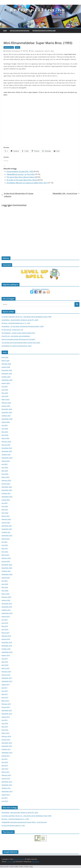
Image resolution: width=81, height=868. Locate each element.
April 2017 (5, 697)
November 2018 (7, 646)
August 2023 (6, 461)
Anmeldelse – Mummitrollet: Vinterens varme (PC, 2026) (20, 320)
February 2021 (6, 558)
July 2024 (5, 425)
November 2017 (7, 678)
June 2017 (5, 691)
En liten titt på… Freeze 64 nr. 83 (12, 330)
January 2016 (6, 740)
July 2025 (5, 386)
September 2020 (7, 574)
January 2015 (6, 778)
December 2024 (7, 409)
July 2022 (5, 503)
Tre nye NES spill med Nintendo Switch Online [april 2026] (21, 343)
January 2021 (6, 561)
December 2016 (7, 710)
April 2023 (5, 474)
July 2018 (5, 659)
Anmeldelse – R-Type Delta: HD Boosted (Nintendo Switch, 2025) (23, 326)
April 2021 (5, 552)
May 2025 (5, 393)
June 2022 (5, 506)
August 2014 (6, 795)
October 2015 (6, 749)
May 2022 (5, 510)
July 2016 (5, 720)
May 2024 (5, 432)
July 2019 (5, 620)
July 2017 (5, 688)
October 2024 (6, 416)
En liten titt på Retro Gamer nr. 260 (13, 825)
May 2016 (5, 727)
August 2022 (6, 500)
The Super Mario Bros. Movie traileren (21, 177)
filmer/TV (47, 51)
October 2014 (6, 788)
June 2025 (5, 390)
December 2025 (7, 370)
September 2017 (7, 681)
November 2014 (7, 785)
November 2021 (7, 529)
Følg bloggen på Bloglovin (40, 289)
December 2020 (7, 565)
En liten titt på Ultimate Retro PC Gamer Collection (18, 195)
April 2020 (5, 591)
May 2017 (5, 694)
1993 (32, 51)
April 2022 (5, 513)
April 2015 (5, 769)
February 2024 (6, 442)
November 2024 (7, 412)
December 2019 (7, 603)
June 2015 (5, 762)
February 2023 (6, 480)
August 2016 (6, 717)
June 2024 (5, 429)
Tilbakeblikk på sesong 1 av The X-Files (21, 174)
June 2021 (5, 545)
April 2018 (5, 665)
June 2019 (5, 623)
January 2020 (6, 600)
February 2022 (6, 519)
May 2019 (5, 626)
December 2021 (7, 526)
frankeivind (17, 51)
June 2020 (5, 584)
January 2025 (6, 406)
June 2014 (5, 801)
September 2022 (7, 497)
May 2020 (5, 587)
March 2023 (5, 477)
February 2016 (6, 736)
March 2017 (5, 701)
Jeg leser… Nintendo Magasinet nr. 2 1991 (15, 819)
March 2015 (5, 772)
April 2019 (5, 629)
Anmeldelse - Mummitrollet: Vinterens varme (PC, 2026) (20, 812)
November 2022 (7, 490)
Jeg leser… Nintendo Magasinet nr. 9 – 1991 (16, 323)
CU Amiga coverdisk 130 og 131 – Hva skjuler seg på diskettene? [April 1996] (27, 317)
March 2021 (5, 555)
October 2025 (6, 377)
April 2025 (5, 396)
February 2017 (6, 704)
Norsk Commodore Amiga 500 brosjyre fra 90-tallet (18, 339)
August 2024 (6, 422)
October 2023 (6, 454)
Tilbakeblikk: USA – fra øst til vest (66, 193)
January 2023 (6, 484)
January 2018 (6, 675)
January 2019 (6, 639)
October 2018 (6, 649)
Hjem (5, 31)
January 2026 (6, 367)
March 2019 (5, 633)
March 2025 (5, 399)
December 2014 (7, 782)
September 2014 (7, 791)
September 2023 (7, 458)
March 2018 (5, 668)
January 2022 (6, 522)
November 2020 (7, 568)
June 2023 (5, 467)
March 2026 (5, 361)
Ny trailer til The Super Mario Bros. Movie (22, 180)
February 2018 (6, 672)
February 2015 (6, 775)
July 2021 (5, 542)
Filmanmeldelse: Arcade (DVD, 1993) (20, 171)
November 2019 (7, 607)
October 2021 (6, 532)
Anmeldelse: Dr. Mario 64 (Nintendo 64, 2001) (17, 346)
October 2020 (6, 571)
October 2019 (6, 610)
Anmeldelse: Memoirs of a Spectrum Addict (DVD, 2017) (27, 183)
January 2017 (6, 707)
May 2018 (5, 662)
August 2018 (6, 655)
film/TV (18, 47)
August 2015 (6, 756)
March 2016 (5, 733)
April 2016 (5, 730)
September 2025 (7, 380)
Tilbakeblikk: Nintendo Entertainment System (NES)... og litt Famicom (24, 822)
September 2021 (7, 535)
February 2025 (6, 403)
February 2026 (6, 364)
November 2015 (7, 746)
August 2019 (6, 616)
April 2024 (5, 435)
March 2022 (5, 516)
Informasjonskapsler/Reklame (44, 31)
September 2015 (7, 753)
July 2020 (5, 581)
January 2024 (6, 445)
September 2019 (7, 613)
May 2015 (5, 765)
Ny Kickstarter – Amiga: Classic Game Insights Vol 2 (18, 333)
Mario (52, 51)
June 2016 (5, 723)
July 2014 (5, 798)
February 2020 (6, 597)
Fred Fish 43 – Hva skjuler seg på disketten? (16, 336)
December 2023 (7, 448)
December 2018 (7, 642)
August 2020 (6, 578)
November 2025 (7, 373)
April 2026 (5, 357)
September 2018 (7, 652)
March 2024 (5, 438)
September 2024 (7, 419)
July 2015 (5, 759)
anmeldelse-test (9, 47)
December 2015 (7, 743)
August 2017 (6, 684)
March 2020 (5, 594)
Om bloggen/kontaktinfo (20, 31)
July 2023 (5, 464)
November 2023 (7, 451)
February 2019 (6, 636)
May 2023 (5, 471)
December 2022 (7, 487)
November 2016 (7, 714)
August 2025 (6, 383)
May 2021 (5, 548)
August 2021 (6, 539)
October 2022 (6, 493)
